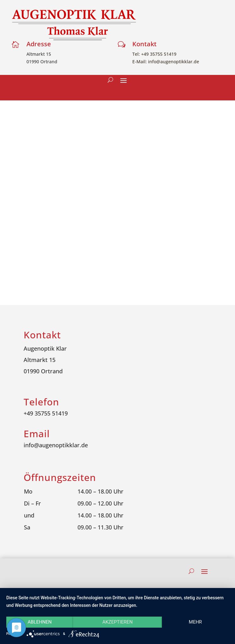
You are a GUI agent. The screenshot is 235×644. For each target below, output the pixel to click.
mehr (195, 622)
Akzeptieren (117, 622)
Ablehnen (40, 622)
